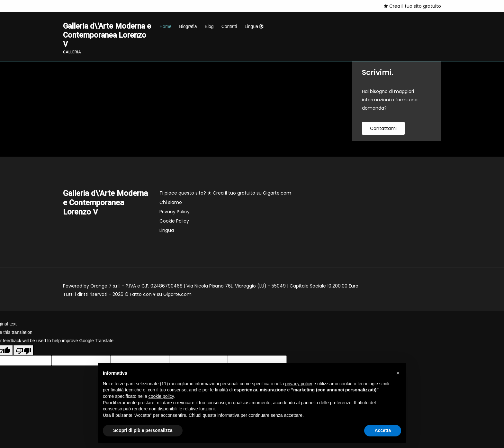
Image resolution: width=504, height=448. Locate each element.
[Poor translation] (23, 351)
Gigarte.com (177, 295)
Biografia (188, 26)
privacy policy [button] (299, 384)
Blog (209, 26)
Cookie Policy (174, 222)
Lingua (254, 26)
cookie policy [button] (161, 396)
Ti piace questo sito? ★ (225, 194)
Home (165, 26)
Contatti (229, 26)
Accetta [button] (383, 430)
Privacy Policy (175, 213)
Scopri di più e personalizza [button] (143, 430)
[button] (398, 373)
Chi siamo (171, 203)
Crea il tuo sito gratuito (412, 6)
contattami (383, 129)
